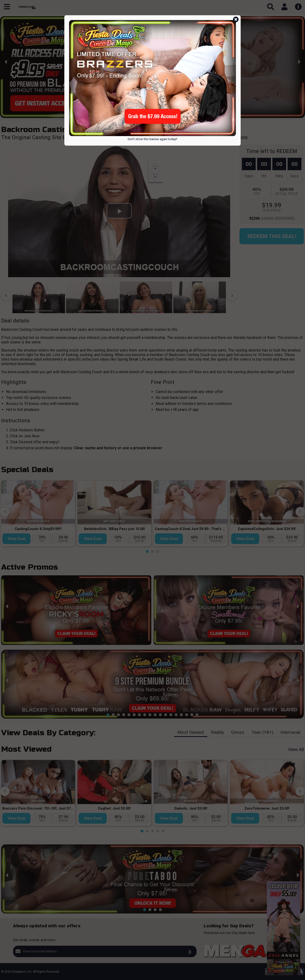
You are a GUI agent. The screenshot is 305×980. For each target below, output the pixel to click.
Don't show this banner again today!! (152, 139)
